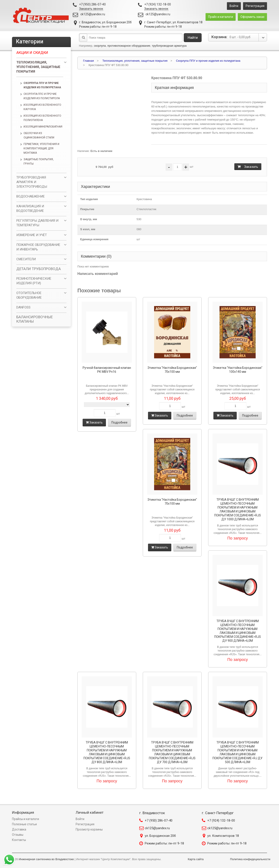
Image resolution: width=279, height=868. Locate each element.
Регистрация (255, 6)
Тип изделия (89, 199)
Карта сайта (196, 859)
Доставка (19, 829)
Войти (234, 6)
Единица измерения (94, 239)
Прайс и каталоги (221, 17)
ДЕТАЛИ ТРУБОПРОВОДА (39, 269)
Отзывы (18, 835)
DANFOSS (23, 307)
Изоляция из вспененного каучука (42, 107)
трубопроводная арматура (169, 46)
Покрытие (87, 209)
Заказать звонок (91, 9)
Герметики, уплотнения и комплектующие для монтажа (41, 148)
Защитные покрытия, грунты (39, 162)
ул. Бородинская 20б (160, 836)
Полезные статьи (24, 824)
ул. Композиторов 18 (223, 836)
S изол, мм (88, 229)
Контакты (19, 840)
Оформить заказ (252, 17)
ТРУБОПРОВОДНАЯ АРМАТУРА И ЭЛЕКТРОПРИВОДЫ (32, 182)
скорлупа (100, 46)
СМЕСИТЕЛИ (26, 259)
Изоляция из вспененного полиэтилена (42, 118)
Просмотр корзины (89, 829)
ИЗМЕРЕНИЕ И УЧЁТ (32, 235)
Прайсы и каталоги (26, 819)
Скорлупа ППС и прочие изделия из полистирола (42, 96)
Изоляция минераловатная (43, 127)
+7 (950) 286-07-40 (159, 820)
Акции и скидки (32, 53)
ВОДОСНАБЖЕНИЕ (31, 196)
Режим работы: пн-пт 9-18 (164, 843)
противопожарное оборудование (129, 46)
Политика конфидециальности (250, 859)
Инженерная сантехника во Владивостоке (46, 859)
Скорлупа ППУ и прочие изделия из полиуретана (42, 85)
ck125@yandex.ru (93, 14)
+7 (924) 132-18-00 (221, 820)
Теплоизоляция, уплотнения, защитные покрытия (38, 67)
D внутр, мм (89, 219)
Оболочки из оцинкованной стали (39, 135)
